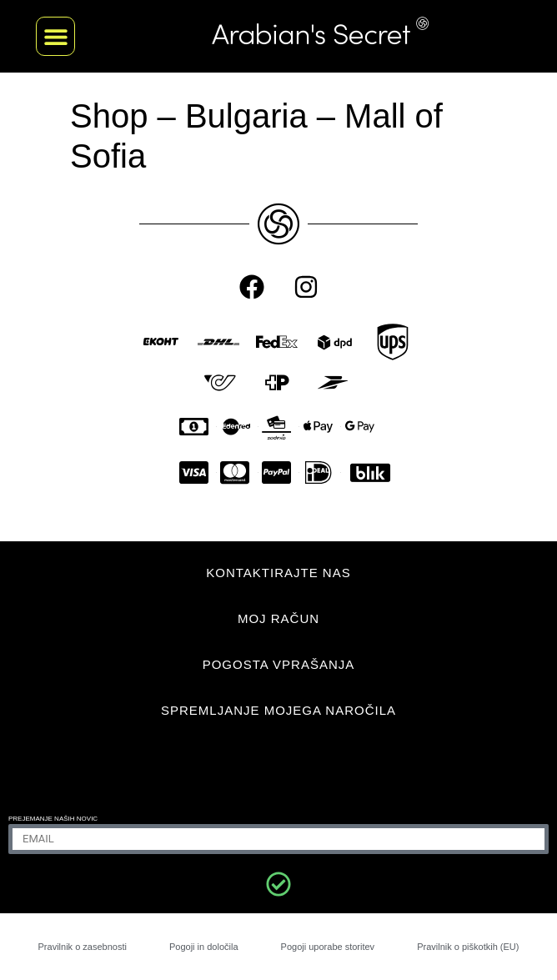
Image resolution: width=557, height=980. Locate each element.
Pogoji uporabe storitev (328, 947)
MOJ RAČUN (278, 618)
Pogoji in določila (204, 947)
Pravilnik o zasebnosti (83, 947)
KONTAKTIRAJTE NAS (278, 573)
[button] (55, 36)
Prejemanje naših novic (53, 819)
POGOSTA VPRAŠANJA (279, 664)
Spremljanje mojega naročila (278, 710)
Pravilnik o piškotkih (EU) (468, 947)
